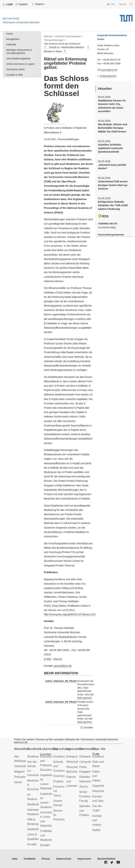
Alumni (83, 787)
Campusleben (88, 762)
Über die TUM (99, 752)
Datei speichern (85, 698)
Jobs (14, 859)
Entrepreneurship (77, 757)
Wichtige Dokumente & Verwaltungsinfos (38, 50)
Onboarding (87, 757)
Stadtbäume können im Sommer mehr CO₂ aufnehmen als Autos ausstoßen (112, 106)
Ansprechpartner (108, 76)
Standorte (98, 791)
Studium (34, 749)
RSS (104, 216)
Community (88, 749)
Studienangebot (37, 757)
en (113, 4)
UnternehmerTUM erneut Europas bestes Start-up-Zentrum (113, 185)
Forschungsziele (63, 776)
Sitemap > (49, 36)
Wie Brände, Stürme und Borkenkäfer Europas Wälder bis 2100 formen (113, 128)
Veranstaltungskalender (111, 235)
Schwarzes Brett (38, 69)
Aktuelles (21, 749)
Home (10, 34)
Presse (46, 859)
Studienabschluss (38, 804)
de (108, 4)
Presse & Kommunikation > (69, 36)
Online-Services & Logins (38, 64)
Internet (58, 659)
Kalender (38, 44)
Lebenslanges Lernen (49, 752)
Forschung (62, 749)
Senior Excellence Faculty (86, 796)
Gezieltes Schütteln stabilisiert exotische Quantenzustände (110, 148)
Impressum (84, 859)
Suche (126, 4)
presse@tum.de (63, 666)
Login (8, 4)
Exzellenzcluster (63, 757)
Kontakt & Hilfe (38, 75)
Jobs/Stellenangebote (38, 58)
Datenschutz (64, 859)
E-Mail (47, 659)
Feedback (30, 859)
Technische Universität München (126, 17)
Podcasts (20, 777)
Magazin (19, 772)
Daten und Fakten (96, 776)
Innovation (74, 749)
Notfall (96, 830)
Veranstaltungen (24, 766)
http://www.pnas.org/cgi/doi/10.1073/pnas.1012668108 (74, 614)
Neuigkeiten (38, 39)
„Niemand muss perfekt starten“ (112, 167)
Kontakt (32, 844)
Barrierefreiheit (106, 859)
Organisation (100, 786)
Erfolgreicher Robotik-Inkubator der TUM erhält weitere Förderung (113, 205)
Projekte (58, 781)
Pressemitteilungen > (55, 40)
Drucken (87, 728)
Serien (18, 782)
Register (22, 4)
